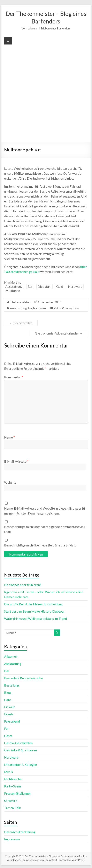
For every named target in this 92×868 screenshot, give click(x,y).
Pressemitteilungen (18, 793)
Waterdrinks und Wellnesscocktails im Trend (36, 618)
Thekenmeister (20, 302)
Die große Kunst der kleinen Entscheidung (33, 604)
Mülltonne (13, 291)
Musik (9, 772)
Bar (30, 286)
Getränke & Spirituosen (20, 750)
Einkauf (9, 707)
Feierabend (12, 721)
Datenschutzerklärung (20, 832)
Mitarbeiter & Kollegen (21, 764)
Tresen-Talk (13, 808)
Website (10, 482)
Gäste (8, 736)
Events (9, 714)
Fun (7, 728)
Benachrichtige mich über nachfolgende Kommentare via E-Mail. (46, 529)
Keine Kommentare (66, 308)
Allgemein (11, 656)
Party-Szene (13, 786)
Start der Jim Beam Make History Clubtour (34, 611)
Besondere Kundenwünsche (23, 678)
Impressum (12, 839)
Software (11, 801)
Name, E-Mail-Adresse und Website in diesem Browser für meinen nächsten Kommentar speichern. (45, 511)
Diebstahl (44, 286)
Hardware (75, 286)
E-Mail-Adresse (16, 461)
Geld (60, 286)
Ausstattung (14, 286)
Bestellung (12, 685)
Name (9, 437)
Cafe (7, 700)
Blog (7, 692)
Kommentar (14, 377)
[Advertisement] (46, 93)
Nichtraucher (13, 779)
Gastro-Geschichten (18, 743)
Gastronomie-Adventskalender (59, 333)
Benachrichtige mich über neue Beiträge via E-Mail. (40, 545)
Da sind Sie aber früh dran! (22, 585)
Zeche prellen (21, 323)
